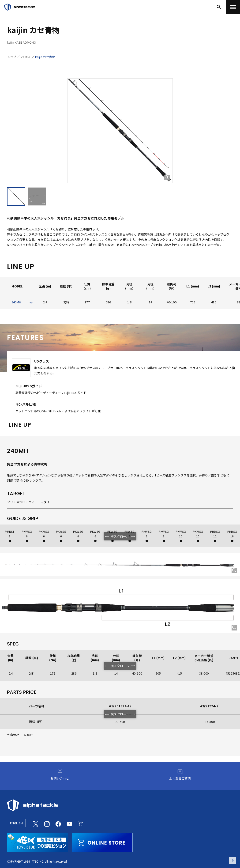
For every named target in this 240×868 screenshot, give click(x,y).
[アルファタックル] (19, 7)
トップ (12, 57)
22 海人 (26, 57)
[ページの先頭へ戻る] (233, 861)
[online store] (102, 842)
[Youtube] (69, 823)
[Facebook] (58, 823)
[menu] (233, 7)
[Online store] (81, 823)
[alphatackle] (120, 805)
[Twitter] (36, 823)
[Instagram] (47, 823)
